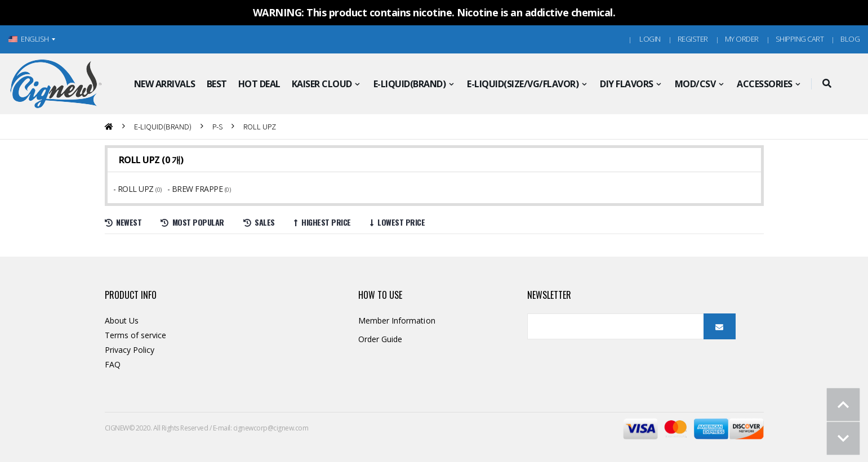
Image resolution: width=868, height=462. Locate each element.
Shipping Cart (800, 39)
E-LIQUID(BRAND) (410, 84)
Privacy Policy (130, 350)
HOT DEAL (259, 84)
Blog (850, 39)
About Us (122, 320)
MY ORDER (742, 39)
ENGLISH (29, 39)
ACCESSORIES (765, 84)
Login (650, 39)
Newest (123, 222)
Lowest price (398, 222)
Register (693, 39)
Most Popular (192, 222)
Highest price (322, 222)
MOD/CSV (695, 84)
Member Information (397, 320)
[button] (827, 84)
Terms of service (136, 335)
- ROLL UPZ (135, 189)
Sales (259, 222)
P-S (217, 126)
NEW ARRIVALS (165, 84)
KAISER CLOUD (322, 84)
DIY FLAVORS (627, 84)
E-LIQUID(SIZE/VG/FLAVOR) (523, 84)
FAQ (113, 364)
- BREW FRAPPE (196, 189)
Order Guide (380, 339)
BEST (217, 84)
